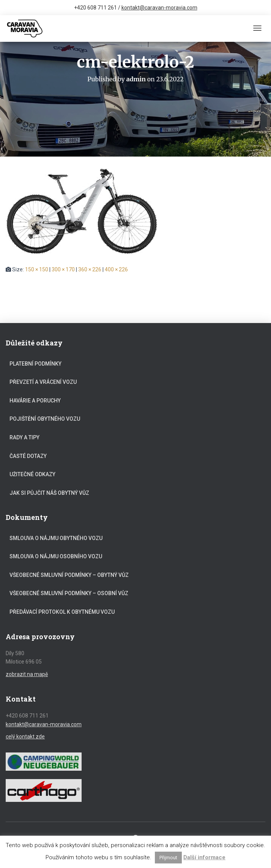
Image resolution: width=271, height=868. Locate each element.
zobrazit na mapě (27, 674)
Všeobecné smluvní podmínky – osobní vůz (69, 593)
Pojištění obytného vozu (45, 419)
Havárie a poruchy (35, 401)
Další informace (204, 857)
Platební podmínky (35, 364)
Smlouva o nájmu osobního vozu (56, 556)
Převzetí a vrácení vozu (43, 382)
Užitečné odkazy (32, 474)
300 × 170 (63, 269)
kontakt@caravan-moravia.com (159, 8)
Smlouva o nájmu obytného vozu (56, 538)
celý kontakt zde (25, 737)
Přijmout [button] (168, 858)
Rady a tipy (24, 437)
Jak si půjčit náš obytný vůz (49, 493)
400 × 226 (116, 269)
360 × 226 (90, 269)
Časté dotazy (28, 456)
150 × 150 (37, 269)
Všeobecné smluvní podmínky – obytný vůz (69, 575)
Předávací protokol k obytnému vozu (62, 612)
